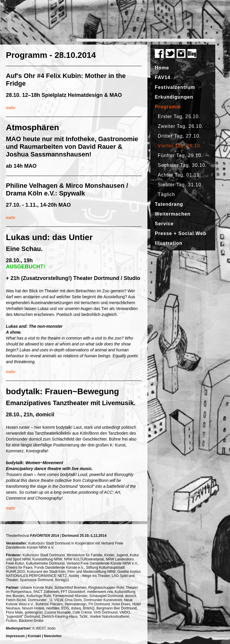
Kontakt (34, 636)
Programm (168, 107)
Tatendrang (169, 204)
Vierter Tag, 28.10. (180, 146)
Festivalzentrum (175, 87)
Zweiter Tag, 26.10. (181, 126)
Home (162, 68)
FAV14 (163, 78)
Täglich (166, 194)
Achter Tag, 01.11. (180, 175)
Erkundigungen (174, 97)
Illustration (169, 243)
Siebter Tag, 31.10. (180, 185)
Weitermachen (173, 214)
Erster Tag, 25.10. (179, 116)
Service (164, 224)
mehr (11, 108)
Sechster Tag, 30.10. (182, 165)
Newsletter (53, 636)
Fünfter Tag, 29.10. (180, 155)
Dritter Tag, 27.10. (179, 136)
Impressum (15, 636)
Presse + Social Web (181, 233)
